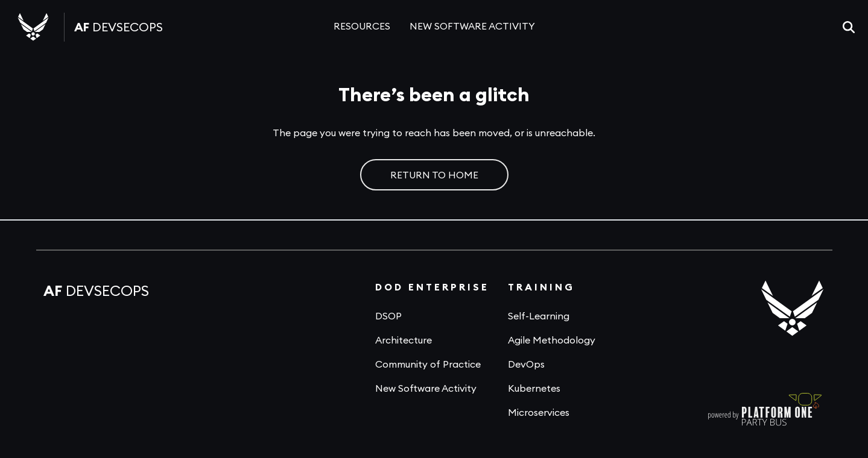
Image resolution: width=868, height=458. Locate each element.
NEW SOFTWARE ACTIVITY (472, 26)
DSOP (388, 316)
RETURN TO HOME (434, 175)
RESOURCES (362, 26)
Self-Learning (539, 316)
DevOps (526, 364)
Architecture (404, 340)
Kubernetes (534, 388)
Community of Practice (428, 364)
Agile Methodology (552, 340)
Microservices (539, 412)
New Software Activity (426, 388)
